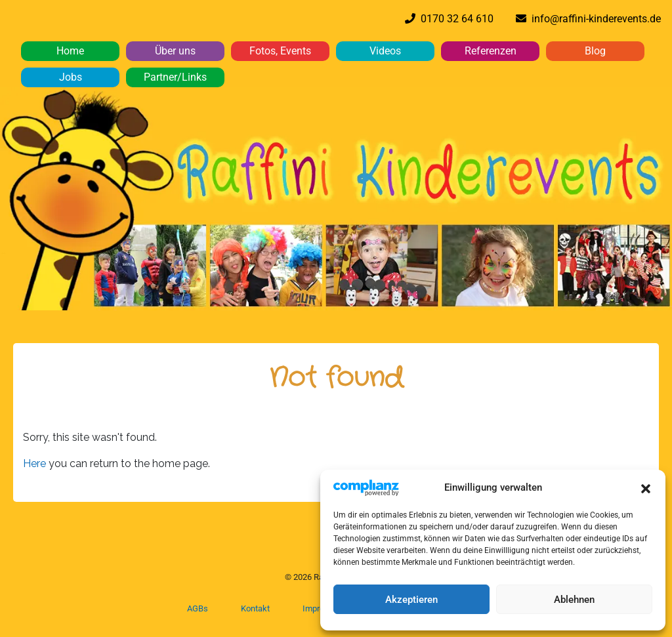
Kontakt (255, 608)
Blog (595, 51)
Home (70, 51)
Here (36, 463)
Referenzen (491, 51)
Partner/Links (175, 77)
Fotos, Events (280, 51)
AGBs (198, 608)
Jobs (71, 77)
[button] (646, 487)
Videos (385, 51)
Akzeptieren (411, 600)
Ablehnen (574, 600)
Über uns (175, 51)
